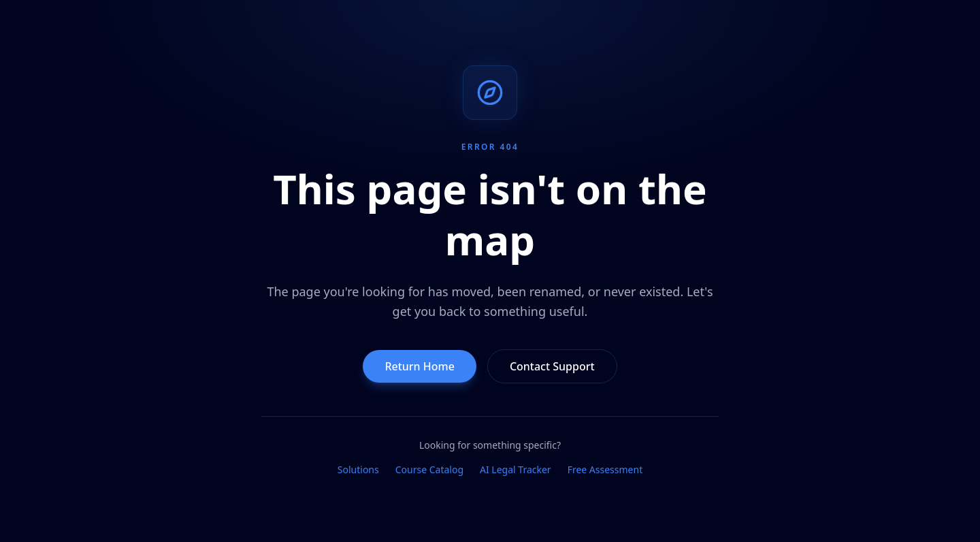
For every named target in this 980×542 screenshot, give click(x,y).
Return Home (420, 366)
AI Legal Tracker (516, 469)
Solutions (358, 469)
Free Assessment (605, 469)
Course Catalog (429, 469)
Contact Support (552, 366)
